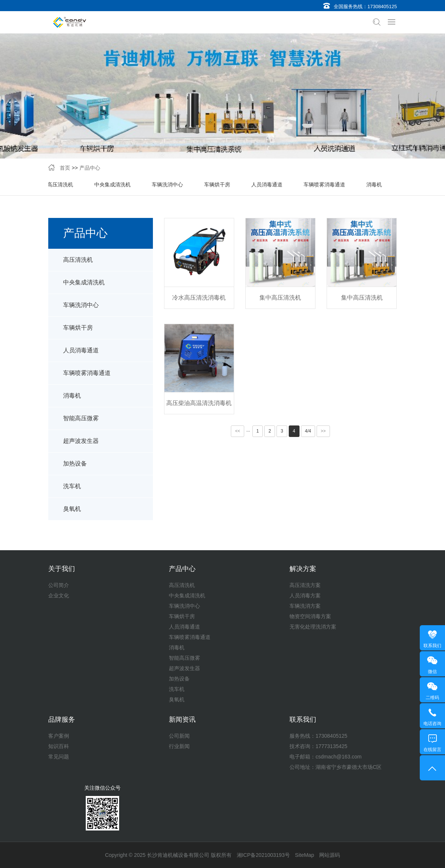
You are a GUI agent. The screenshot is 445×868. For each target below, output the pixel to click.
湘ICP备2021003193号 (263, 855)
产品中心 (90, 168)
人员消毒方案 (305, 595)
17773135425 (331, 746)
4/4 (308, 431)
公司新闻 (179, 736)
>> (323, 431)
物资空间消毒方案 (310, 616)
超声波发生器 (81, 441)
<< (238, 431)
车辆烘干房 (217, 185)
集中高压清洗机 (280, 298)
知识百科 (59, 746)
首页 (65, 168)
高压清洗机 (60, 185)
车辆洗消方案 (305, 606)
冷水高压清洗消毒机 (199, 298)
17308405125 (382, 6)
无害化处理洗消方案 (313, 627)
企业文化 (59, 595)
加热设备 (75, 464)
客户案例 (59, 736)
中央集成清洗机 (112, 185)
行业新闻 (179, 746)
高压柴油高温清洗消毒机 (199, 403)
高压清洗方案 (305, 585)
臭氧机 (72, 509)
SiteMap (305, 855)
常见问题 (59, 757)
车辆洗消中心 (167, 185)
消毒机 (374, 185)
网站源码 (330, 855)
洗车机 (72, 486)
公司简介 (59, 585)
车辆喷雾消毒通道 (324, 185)
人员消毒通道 (267, 185)
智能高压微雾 (81, 418)
